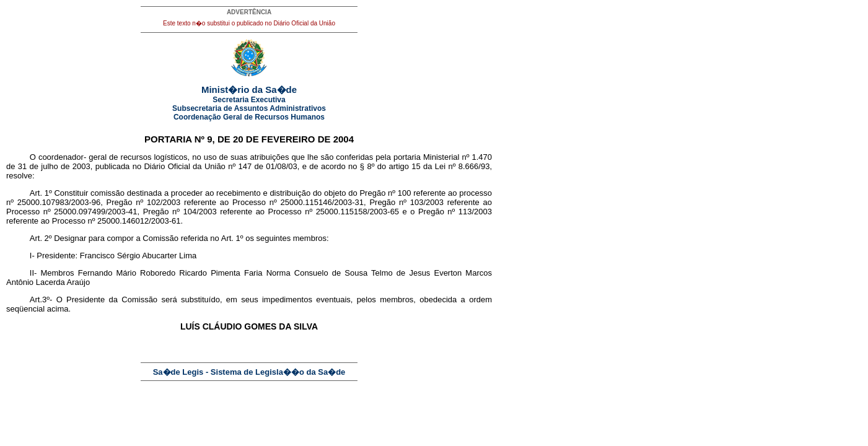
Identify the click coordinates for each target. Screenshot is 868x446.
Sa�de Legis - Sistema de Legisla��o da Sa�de (249, 372)
